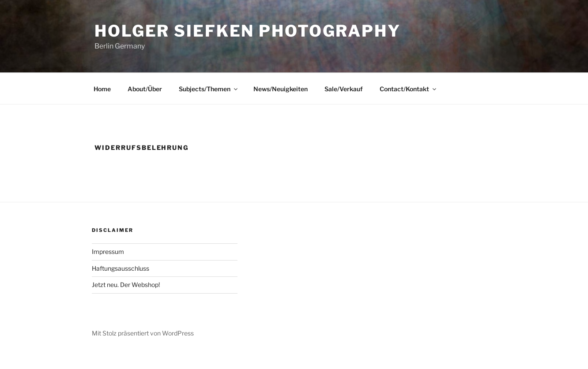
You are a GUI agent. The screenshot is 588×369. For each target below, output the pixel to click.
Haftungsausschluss (121, 268)
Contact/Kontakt (409, 89)
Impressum (108, 252)
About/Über (145, 89)
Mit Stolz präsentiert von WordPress (143, 333)
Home (102, 89)
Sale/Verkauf (344, 89)
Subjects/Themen (209, 89)
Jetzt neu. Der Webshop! (126, 285)
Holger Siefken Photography (248, 31)
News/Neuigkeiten (281, 89)
